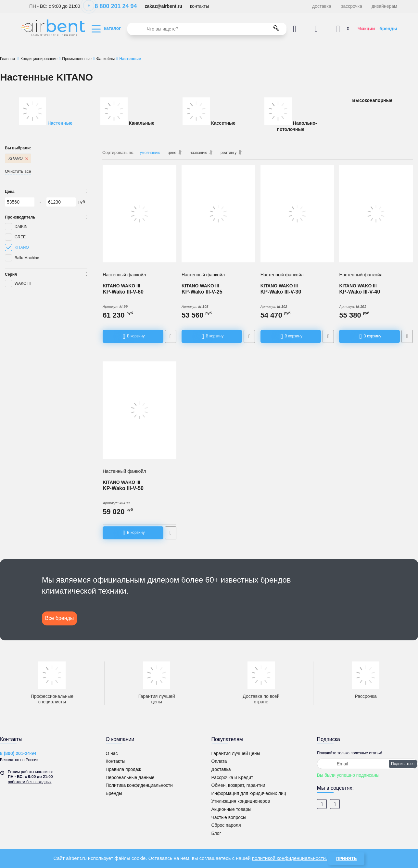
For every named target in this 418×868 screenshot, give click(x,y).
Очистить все (18, 171)
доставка (322, 6)
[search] (207, 29)
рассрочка (351, 6)
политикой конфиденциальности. (290, 858)
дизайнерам (384, 6)
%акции (366, 29)
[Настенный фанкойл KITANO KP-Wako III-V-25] (218, 214)
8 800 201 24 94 (112, 6)
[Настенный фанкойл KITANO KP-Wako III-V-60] (139, 214)
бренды (388, 29)
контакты (200, 6)
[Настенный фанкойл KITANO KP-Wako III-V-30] (297, 214)
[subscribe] (367, 763)
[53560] (20, 202)
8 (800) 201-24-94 (18, 753)
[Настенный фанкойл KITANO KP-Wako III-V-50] (139, 410)
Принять (346, 858)
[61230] (61, 202)
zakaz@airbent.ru (163, 6)
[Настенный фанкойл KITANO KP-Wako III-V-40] (376, 214)
